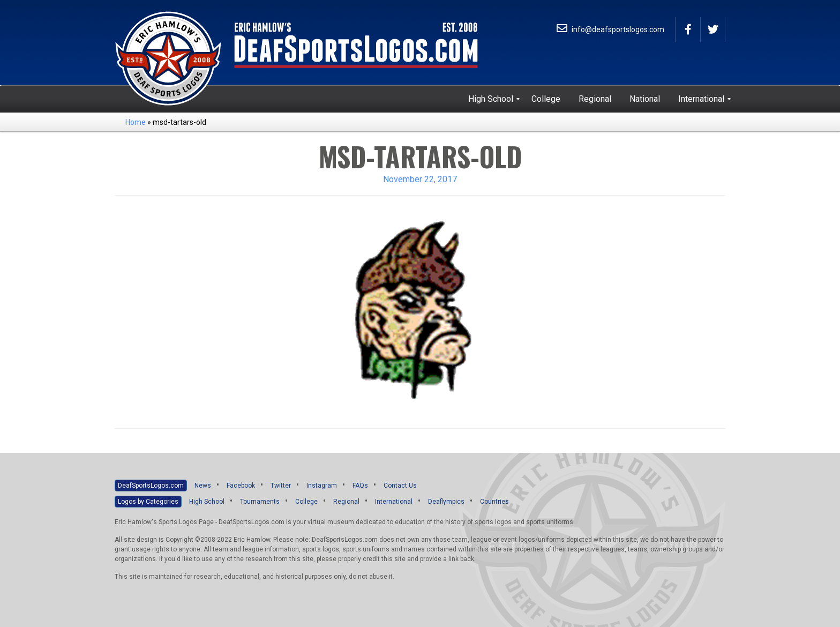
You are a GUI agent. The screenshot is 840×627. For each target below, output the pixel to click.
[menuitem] (491, 99)
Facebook (241, 486)
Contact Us (400, 486)
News (203, 486)
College (306, 502)
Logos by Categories (148, 502)
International (394, 502)
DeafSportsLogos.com (151, 486)
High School (207, 502)
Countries (494, 502)
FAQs (360, 486)
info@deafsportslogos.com (610, 29)
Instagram (322, 486)
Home (136, 122)
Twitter (281, 486)
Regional (346, 502)
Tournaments (260, 502)
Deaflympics (446, 502)
